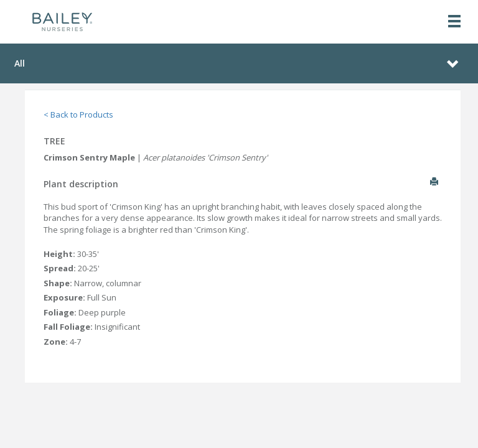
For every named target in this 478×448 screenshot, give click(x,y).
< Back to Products (78, 114)
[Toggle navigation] (454, 22)
